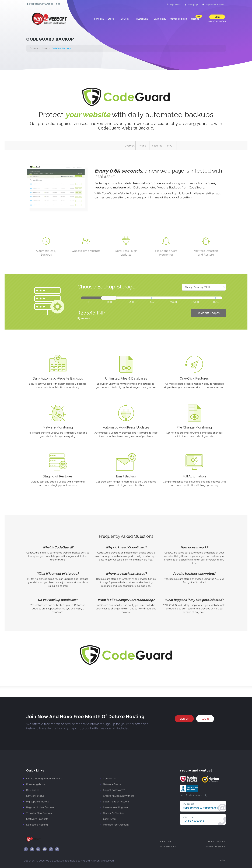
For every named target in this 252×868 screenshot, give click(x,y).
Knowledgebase (36, 784)
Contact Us (109, 778)
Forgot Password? (114, 790)
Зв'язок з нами (179, 19)
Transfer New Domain (39, 813)
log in (205, 719)
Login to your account (116, 802)
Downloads (33, 790)
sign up (184, 719)
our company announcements (44, 778)
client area (109, 819)
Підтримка (143, 19)
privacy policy (216, 841)
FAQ (170, 146)
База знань (160, 19)
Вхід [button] (217, 17)
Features (157, 146)
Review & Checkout (114, 813)
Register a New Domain (40, 807)
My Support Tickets (38, 802)
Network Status (35, 796)
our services (168, 846)
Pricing (142, 146)
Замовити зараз (209, 313)
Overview (130, 146)
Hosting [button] (196, 18)
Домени (126, 19)
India (222, 860)
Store (112, 19)
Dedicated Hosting (37, 825)
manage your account (116, 825)
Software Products (37, 819)
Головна (99, 19)
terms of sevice (215, 846)
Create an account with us (119, 796)
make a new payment (116, 807)
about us (166, 841)
